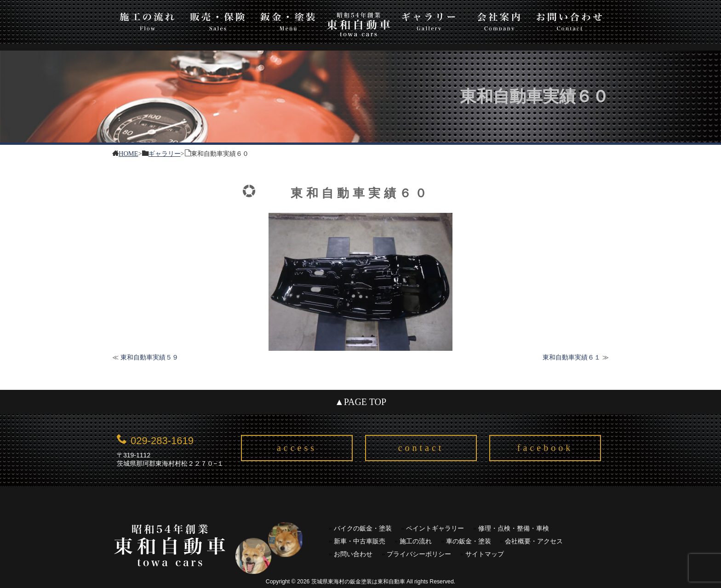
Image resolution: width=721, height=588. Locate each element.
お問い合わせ (569, 20)
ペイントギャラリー (435, 528)
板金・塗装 (288, 20)
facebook (545, 448)
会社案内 (499, 20)
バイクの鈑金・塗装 (363, 528)
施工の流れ (147, 20)
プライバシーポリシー (419, 554)
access (297, 448)
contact (421, 448)
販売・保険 (218, 20)
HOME (128, 153)
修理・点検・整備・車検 (514, 528)
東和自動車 (358, 24)
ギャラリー (429, 20)
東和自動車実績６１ (572, 357)
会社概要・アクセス (534, 541)
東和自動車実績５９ (149, 357)
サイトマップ (485, 554)
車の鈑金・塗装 (469, 541)
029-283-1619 (162, 441)
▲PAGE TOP (360, 402)
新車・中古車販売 (360, 541)
